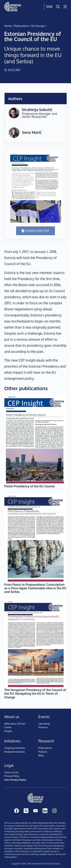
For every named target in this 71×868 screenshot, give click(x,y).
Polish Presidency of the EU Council (30, 486)
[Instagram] (54, 811)
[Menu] (65, 7)
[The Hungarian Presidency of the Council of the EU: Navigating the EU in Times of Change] (36, 644)
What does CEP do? (15, 724)
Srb (49, 7)
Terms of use (11, 772)
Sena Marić (32, 132)
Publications (21, 26)
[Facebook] (17, 811)
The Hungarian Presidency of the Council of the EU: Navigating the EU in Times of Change (35, 693)
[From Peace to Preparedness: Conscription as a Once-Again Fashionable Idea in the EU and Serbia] (36, 538)
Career (8, 727)
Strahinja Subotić (37, 110)
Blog (41, 755)
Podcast (43, 752)
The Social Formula (52, 864)
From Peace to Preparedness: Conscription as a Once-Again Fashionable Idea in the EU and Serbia (35, 588)
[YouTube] (35, 811)
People (8, 731)
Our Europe (38, 26)
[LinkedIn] (45, 811)
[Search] (58, 7)
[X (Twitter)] (26, 811)
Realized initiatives (15, 752)
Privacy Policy (12, 776)
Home (8, 26)
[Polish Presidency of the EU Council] (36, 440)
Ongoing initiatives (15, 748)
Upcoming (44, 724)
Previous (43, 727)
